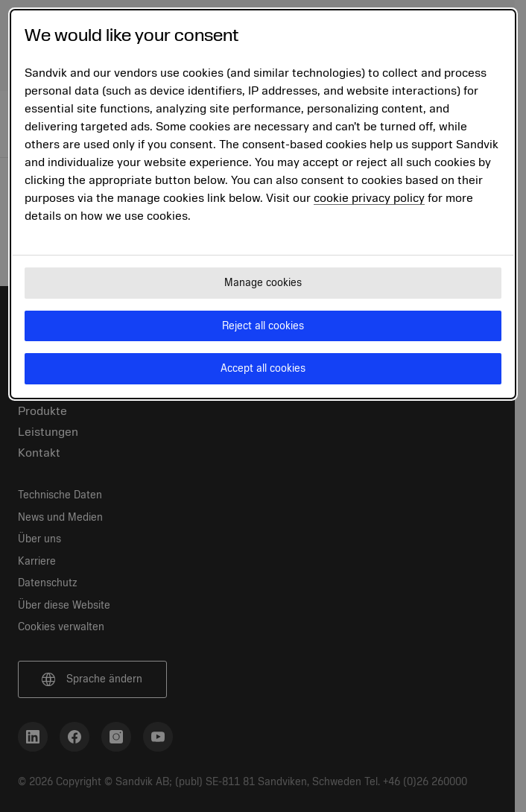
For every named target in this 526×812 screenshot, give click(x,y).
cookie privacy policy (369, 198)
